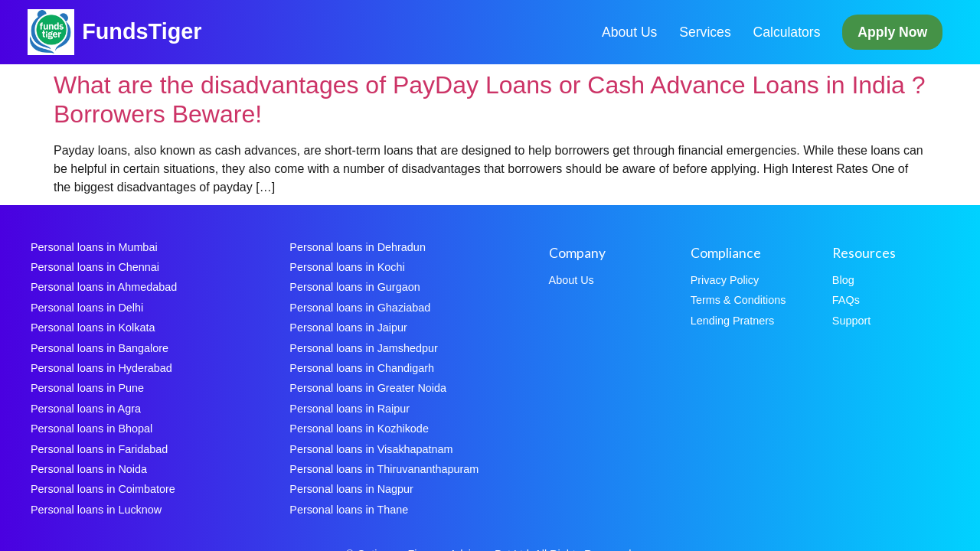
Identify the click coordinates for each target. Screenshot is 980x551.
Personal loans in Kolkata (93, 328)
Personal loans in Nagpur (351, 489)
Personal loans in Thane (349, 510)
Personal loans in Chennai (95, 267)
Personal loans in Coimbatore (103, 489)
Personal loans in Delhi (87, 308)
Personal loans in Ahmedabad (104, 287)
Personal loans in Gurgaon (354, 287)
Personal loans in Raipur (350, 409)
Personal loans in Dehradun (358, 247)
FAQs (846, 300)
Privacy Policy (725, 280)
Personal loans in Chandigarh (362, 368)
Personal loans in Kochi (347, 267)
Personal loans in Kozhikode (359, 429)
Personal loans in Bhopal (91, 429)
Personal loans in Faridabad (99, 449)
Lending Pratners (733, 321)
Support (851, 321)
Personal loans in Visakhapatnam (371, 449)
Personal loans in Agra (86, 409)
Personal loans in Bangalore (100, 348)
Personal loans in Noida (89, 469)
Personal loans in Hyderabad (101, 368)
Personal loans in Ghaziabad (360, 308)
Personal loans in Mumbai (94, 247)
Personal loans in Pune (87, 388)
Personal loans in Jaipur (348, 328)
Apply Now (892, 32)
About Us (629, 32)
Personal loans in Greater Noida (368, 388)
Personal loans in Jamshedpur (364, 348)
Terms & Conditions (738, 300)
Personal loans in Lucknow (96, 510)
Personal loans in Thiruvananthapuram (384, 469)
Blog (843, 280)
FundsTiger (142, 31)
